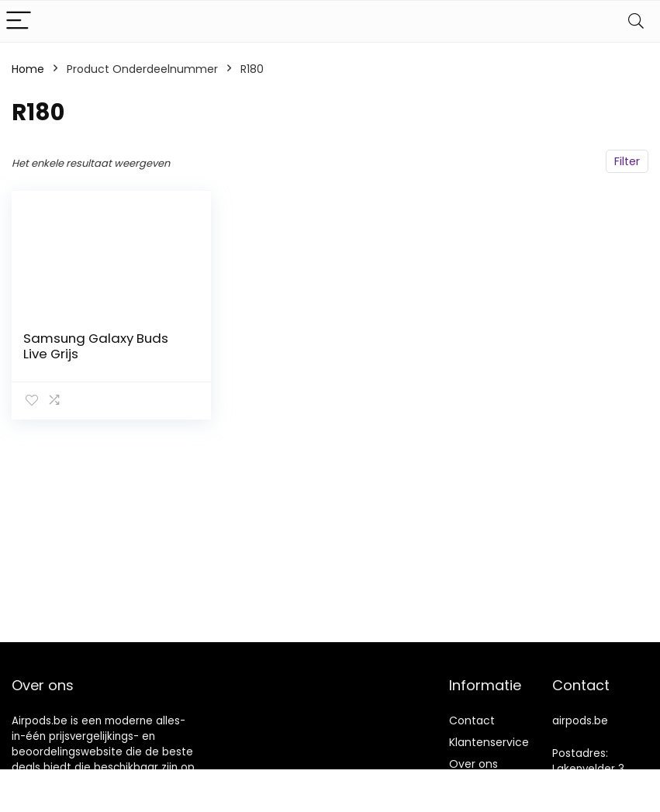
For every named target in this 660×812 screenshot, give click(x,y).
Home (28, 69)
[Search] (636, 21)
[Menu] (19, 21)
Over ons (473, 764)
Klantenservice (489, 742)
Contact (472, 720)
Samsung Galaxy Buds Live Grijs (96, 346)
